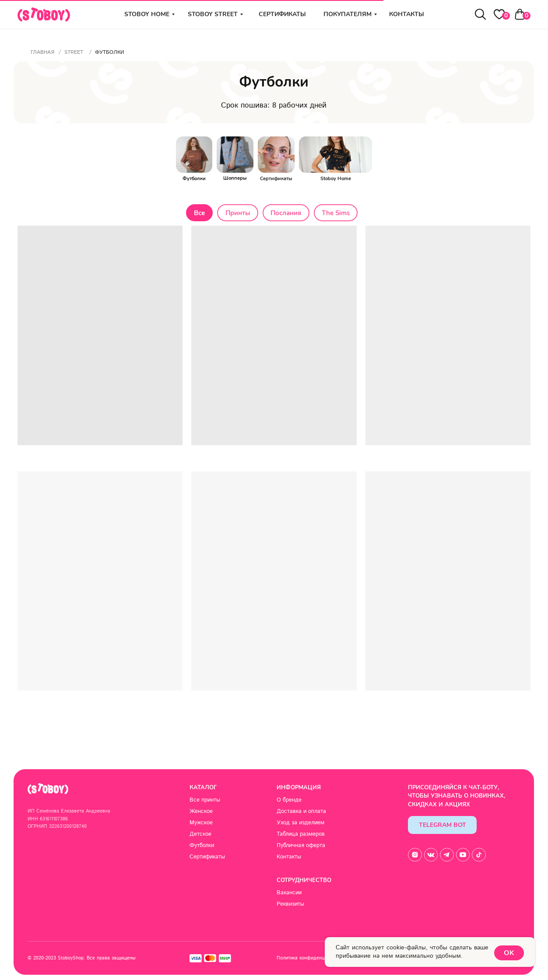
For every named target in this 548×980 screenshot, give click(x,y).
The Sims (338, 213)
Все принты (205, 801)
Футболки (202, 846)
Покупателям (348, 14)
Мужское (201, 823)
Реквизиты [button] (290, 905)
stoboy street (213, 14)
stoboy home (147, 14)
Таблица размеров (301, 835)
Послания (287, 213)
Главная (42, 52)
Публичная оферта (301, 846)
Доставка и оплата (301, 812)
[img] (276, 155)
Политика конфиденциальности (312, 959)
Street (74, 52)
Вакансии (289, 894)
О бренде (289, 801)
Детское (200, 835)
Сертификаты (282, 14)
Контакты (407, 14)
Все (197, 213)
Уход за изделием (300, 823)
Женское (201, 812)
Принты (237, 213)
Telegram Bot (443, 826)
